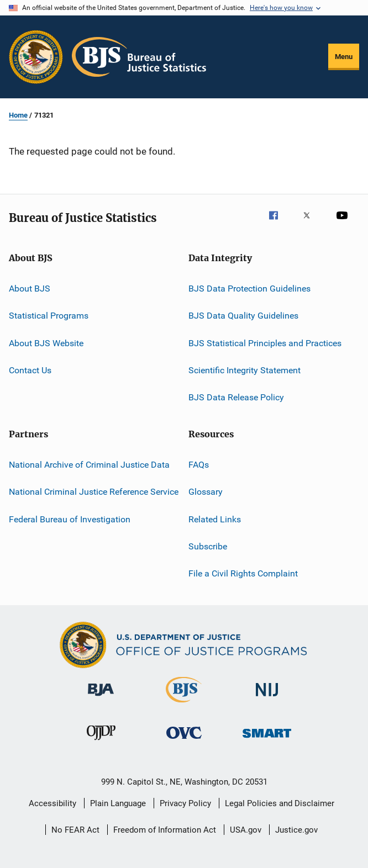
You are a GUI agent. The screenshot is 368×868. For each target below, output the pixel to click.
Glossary (206, 492)
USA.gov (246, 830)
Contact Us (30, 370)
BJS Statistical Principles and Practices (265, 343)
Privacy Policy (185, 803)
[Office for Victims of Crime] (184, 741)
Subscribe (208, 546)
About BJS (30, 289)
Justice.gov (296, 830)
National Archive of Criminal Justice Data (89, 465)
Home (18, 115)
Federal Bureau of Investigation (70, 519)
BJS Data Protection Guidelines (249, 289)
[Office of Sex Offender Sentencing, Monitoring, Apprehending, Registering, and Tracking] (267, 740)
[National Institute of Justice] (267, 698)
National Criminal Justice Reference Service (94, 492)
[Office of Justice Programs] (36, 57)
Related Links (215, 519)
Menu (344, 57)
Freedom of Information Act (165, 830)
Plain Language (118, 803)
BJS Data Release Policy (236, 397)
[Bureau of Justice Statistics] (184, 705)
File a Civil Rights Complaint (243, 573)
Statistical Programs (49, 316)
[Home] (139, 57)
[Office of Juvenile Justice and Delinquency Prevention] (101, 742)
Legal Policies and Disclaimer (280, 803)
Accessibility (52, 803)
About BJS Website (46, 343)
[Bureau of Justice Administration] (101, 698)
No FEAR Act (75, 830)
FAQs (199, 465)
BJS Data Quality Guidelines (243, 316)
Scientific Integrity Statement (245, 370)
